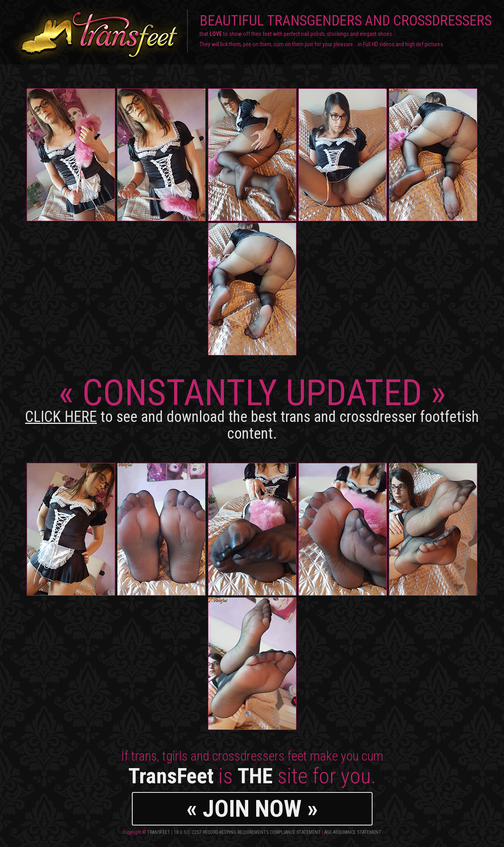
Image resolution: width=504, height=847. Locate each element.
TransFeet (159, 832)
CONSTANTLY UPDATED (252, 407)
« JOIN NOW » (252, 809)
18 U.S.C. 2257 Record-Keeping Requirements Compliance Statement (247, 832)
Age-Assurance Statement (353, 832)
